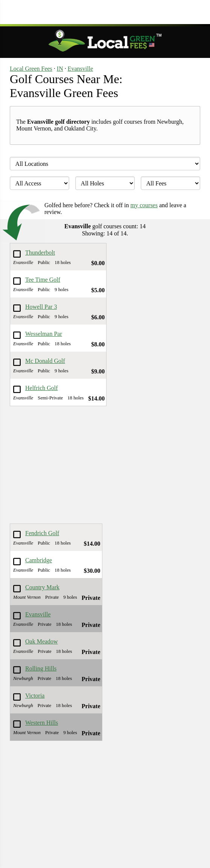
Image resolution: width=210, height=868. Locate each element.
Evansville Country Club (42, 615)
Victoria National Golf (42, 696)
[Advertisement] (105, 11)
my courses (144, 205)
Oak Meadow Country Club (42, 642)
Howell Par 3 (41, 307)
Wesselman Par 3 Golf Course (44, 334)
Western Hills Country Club (42, 723)
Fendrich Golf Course (42, 533)
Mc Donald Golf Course (45, 361)
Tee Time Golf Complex (43, 280)
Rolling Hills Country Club (42, 669)
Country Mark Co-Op (42, 588)
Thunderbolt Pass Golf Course (40, 253)
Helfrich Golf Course (42, 388)
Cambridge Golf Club (39, 561)
